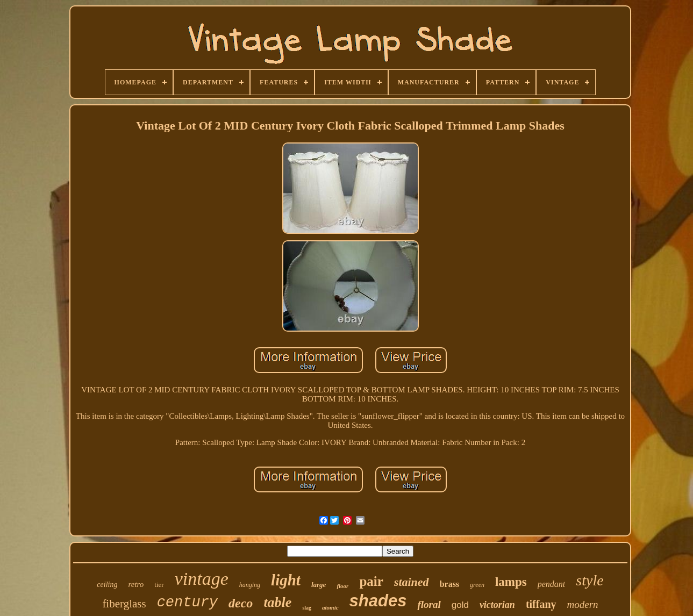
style (590, 580)
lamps (511, 582)
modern (583, 604)
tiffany (541, 604)
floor (342, 586)
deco (241, 603)
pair (371, 581)
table (277, 602)
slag (307, 608)
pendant (552, 584)
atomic (330, 607)
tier (159, 585)
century (187, 603)
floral (429, 604)
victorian (497, 605)
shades (378, 601)
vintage (202, 579)
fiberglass (124, 604)
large (319, 585)
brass (449, 584)
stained (412, 582)
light (286, 580)
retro (136, 584)
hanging (250, 585)
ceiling (107, 585)
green (477, 585)
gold (460, 605)
